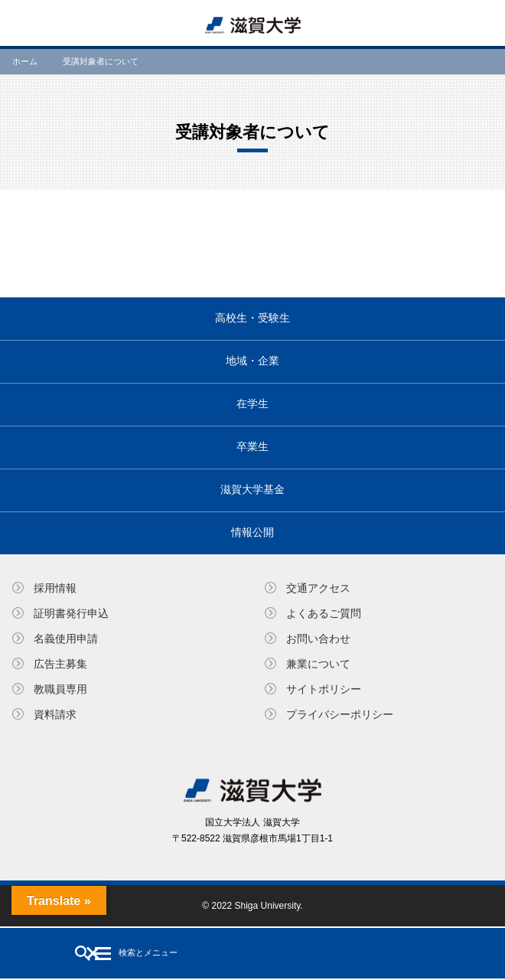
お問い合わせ (318, 639)
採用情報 (55, 588)
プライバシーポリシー (340, 714)
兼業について (318, 664)
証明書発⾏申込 (71, 613)
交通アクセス (318, 588)
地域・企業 (252, 361)
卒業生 (252, 446)
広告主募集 (60, 664)
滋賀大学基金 (252, 489)
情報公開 (252, 532)
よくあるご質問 (324, 613)
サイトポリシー (324, 689)
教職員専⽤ (60, 689)
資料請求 (55, 714)
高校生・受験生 (252, 318)
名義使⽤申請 (66, 639)
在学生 (252, 403)
